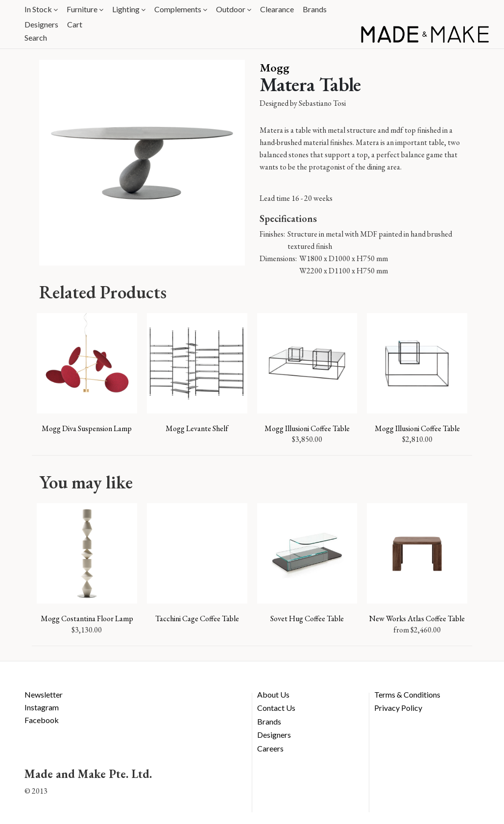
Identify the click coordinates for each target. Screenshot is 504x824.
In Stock (41, 9)
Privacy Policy (398, 708)
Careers (270, 748)
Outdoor (234, 9)
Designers (41, 24)
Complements (181, 9)
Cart (75, 24)
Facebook (42, 720)
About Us (273, 694)
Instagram (42, 707)
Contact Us (276, 708)
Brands (315, 9)
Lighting (129, 9)
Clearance (277, 9)
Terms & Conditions (407, 694)
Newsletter (44, 694)
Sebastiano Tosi (322, 103)
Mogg (275, 67)
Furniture (85, 9)
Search (36, 37)
